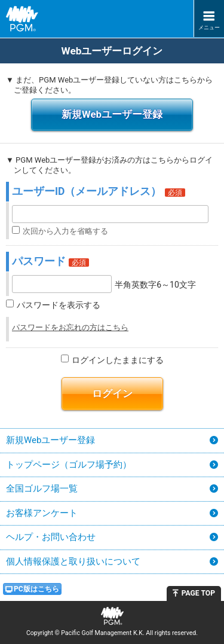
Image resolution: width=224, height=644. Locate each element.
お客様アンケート (42, 513)
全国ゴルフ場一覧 (42, 489)
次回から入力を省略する (65, 231)
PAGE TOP (198, 593)
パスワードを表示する (59, 305)
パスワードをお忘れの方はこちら (70, 327)
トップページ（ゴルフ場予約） (69, 465)
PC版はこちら (36, 589)
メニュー (209, 27)
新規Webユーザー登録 (112, 114)
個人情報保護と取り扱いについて (73, 561)
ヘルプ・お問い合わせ (51, 537)
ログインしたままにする (118, 360)
